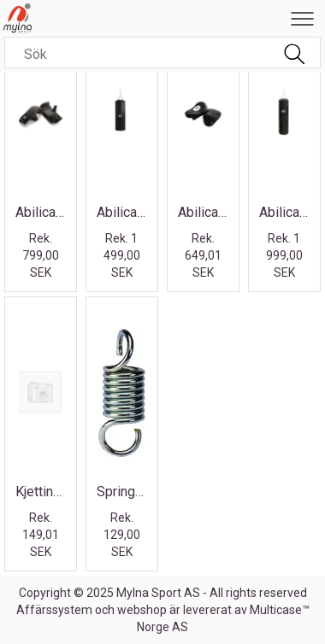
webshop (142, 610)
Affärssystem (54, 610)
